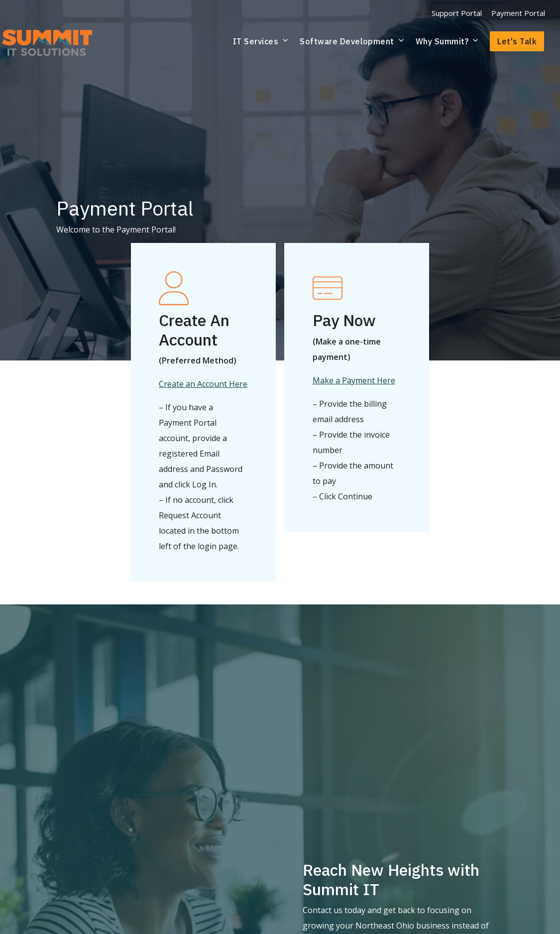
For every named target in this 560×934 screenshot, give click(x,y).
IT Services (261, 41)
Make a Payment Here (354, 380)
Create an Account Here (203, 384)
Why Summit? (448, 41)
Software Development (352, 41)
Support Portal (457, 13)
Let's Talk (517, 41)
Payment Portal (518, 13)
